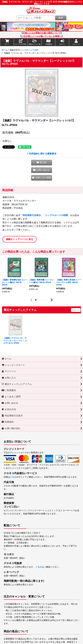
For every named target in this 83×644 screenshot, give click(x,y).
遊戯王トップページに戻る (20, 239)
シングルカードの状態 (57, 215)
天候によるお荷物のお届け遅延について (42, 33)
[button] (35, 42)
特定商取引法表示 (32, 215)
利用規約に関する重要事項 (42, 154)
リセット (76, 310)
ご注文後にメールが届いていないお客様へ (41, 36)
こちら (13, 477)
